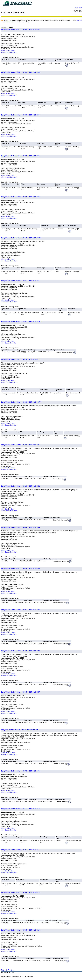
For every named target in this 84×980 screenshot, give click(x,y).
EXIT (81, 8)
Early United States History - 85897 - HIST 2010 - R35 (21, 930)
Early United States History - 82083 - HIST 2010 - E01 (21, 281)
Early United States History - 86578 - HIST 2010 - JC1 (21, 771)
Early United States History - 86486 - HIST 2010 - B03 (21, 115)
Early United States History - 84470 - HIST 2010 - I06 (20, 651)
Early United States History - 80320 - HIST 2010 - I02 (20, 486)
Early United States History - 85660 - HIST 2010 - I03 (20, 527)
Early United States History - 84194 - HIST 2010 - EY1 (21, 359)
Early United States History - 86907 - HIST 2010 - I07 (20, 692)
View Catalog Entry (8, 51)
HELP (76, 8)
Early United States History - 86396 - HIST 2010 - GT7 (21, 402)
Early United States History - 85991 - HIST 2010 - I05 (20, 610)
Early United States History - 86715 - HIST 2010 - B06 (21, 197)
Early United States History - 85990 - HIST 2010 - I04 (20, 568)
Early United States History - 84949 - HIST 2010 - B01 (21, 29)
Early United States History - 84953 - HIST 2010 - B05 (21, 156)
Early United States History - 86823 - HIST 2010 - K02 (21, 809)
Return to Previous (8, 970)
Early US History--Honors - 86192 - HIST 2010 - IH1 (20, 730)
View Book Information (9, 52)
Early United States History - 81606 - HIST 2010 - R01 (21, 892)
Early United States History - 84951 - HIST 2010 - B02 (21, 72)
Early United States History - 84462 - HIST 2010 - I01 (20, 445)
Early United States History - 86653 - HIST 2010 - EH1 (21, 322)
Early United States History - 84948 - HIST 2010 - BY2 (21, 238)
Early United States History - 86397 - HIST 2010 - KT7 (21, 850)
